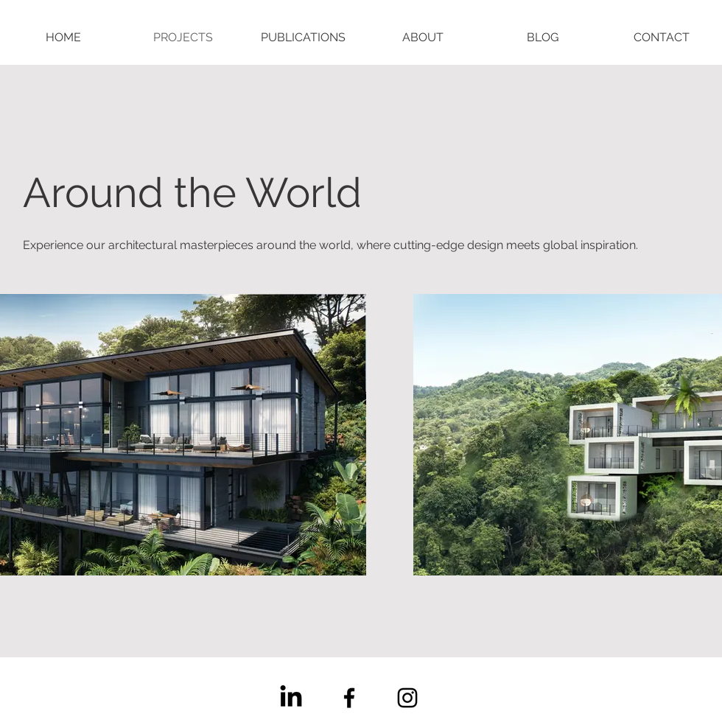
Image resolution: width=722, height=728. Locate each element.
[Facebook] (349, 698)
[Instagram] (407, 698)
